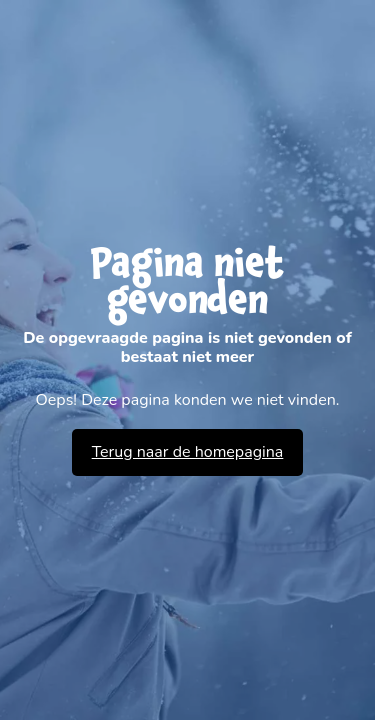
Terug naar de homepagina (188, 452)
